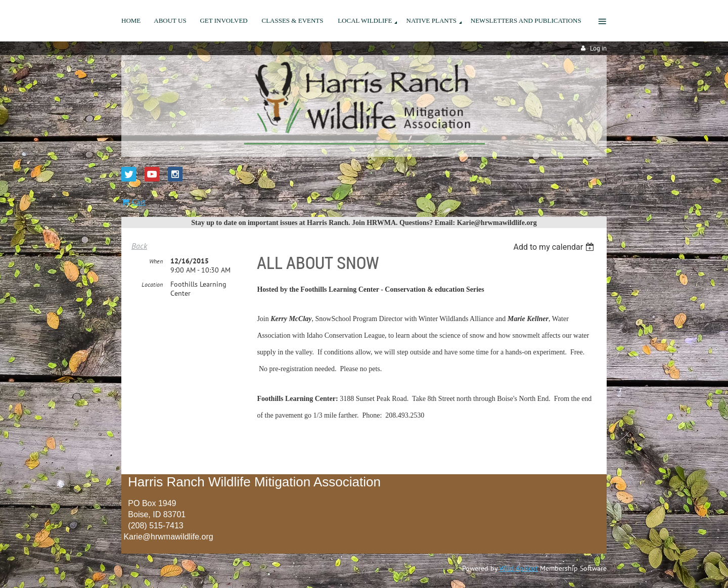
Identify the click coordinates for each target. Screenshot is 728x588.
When (156, 261)
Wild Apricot (519, 568)
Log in (598, 48)
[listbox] (555, 247)
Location (152, 284)
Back (139, 246)
